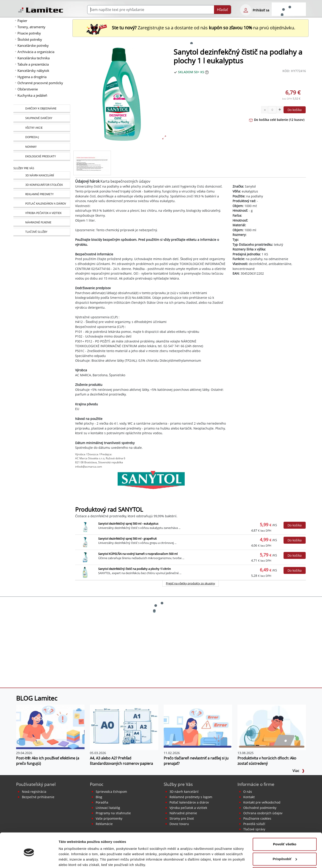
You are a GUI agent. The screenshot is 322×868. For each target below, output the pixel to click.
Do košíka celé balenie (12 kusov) (277, 120)
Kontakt (249, 797)
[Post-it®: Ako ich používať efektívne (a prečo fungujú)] (50, 727)
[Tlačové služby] (42, 232)
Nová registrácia (34, 792)
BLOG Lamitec (37, 698)
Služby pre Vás (178, 784)
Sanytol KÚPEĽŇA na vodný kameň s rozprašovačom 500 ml (138, 554)
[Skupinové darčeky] (42, 118)
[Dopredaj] (42, 137)
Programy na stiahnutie (113, 813)
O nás (248, 792)
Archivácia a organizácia (36, 52)
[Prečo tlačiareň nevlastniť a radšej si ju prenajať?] (198, 727)
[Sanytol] (151, 482)
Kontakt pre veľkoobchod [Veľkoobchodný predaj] (262, 802)
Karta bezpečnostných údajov (125, 181)
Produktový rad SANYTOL (109, 510)
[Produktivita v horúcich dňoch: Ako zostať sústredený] (272, 727)
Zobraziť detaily (71, 859)
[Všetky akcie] (42, 128)
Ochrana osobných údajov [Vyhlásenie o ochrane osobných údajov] (263, 813)
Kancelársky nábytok (33, 71)
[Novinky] (42, 147)
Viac (299, 771)
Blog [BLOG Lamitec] (99, 797)
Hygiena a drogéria (32, 77)
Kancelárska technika (34, 58)
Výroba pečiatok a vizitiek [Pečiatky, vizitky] (188, 808)
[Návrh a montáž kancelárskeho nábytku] (42, 176)
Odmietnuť (285, 856)
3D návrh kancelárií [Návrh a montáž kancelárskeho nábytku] (184, 792)
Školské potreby (30, 39)
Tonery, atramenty (31, 27)
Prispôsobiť (285, 841)
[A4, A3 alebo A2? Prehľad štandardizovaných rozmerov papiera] (124, 727)
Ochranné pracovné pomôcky (40, 83)
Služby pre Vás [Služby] (24, 168)
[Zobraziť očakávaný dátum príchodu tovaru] (207, 72)
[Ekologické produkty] (42, 157)
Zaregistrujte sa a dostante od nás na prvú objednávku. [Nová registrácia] (191, 28)
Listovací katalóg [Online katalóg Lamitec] (108, 808)
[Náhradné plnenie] (42, 223)
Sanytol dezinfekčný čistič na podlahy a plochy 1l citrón (135, 569)
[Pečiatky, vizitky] (42, 213)
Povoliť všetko (285, 826)
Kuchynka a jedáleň (32, 95)
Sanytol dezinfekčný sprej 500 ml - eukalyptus (128, 524)
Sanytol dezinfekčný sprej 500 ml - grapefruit (127, 539)
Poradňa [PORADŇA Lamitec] (102, 802)
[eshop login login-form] (246, 10)
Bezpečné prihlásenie (38, 797)
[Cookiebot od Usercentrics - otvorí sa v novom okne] (29, 859)
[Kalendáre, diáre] (42, 204)
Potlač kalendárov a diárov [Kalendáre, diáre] (189, 802)
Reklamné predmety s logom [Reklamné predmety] (191, 797)
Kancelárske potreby (33, 45)
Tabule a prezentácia (33, 64)
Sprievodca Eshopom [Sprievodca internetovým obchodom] (111, 792)
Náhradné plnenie (183, 813)
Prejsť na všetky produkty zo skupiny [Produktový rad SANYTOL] (191, 583)
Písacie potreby (29, 33)
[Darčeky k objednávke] (42, 109)
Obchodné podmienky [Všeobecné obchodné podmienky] (260, 808)
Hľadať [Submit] (222, 10)
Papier (22, 21)
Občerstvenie (28, 89)
